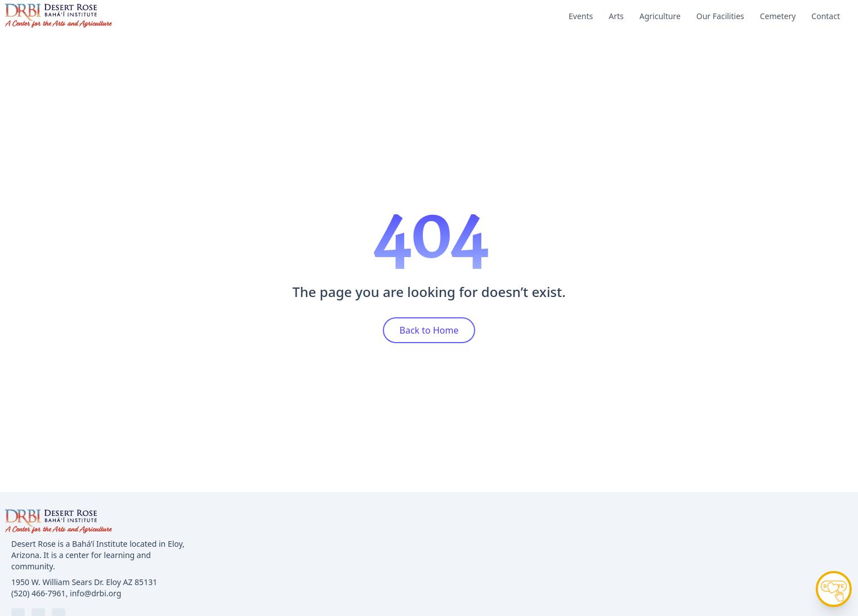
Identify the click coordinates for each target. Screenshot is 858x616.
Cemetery (778, 16)
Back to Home (429, 330)
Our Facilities (720, 16)
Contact (826, 16)
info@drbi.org (95, 593)
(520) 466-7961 (39, 593)
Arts (616, 16)
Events (581, 16)
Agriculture (660, 16)
